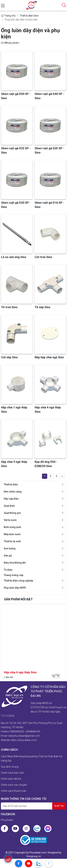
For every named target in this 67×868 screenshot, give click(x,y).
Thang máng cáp (13, 575)
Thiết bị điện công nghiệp (18, 581)
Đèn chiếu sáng (13, 492)
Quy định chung (10, 767)
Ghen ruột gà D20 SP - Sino (16, 205)
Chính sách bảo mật (12, 773)
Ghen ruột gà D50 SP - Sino (16, 96)
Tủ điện (8, 570)
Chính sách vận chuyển (14, 785)
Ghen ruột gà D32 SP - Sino (16, 150)
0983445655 (17, 732)
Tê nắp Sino (43, 307)
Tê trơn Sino (9, 307)
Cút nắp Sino (9, 357)
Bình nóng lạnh (12, 527)
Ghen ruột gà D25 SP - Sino (49, 150)
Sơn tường (10, 548)
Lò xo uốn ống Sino (14, 257)
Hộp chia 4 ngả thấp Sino (20, 675)
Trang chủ (8, 16)
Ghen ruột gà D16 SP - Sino (49, 205)
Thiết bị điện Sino (29, 16)
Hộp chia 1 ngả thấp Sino (14, 410)
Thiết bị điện (11, 484)
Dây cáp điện (11, 499)
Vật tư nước (10, 520)
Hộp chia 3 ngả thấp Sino (14, 464)
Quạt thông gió (12, 513)
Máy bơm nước (12, 534)
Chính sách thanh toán (14, 791)
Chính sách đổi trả (11, 779)
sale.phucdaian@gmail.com (24, 736)
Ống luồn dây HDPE (15, 588)
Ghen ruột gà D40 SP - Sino (49, 96)
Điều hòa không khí (15, 563)
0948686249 (33, 732)
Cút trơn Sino (43, 257)
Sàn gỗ (8, 556)
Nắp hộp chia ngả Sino (49, 357)
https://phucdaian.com (24, 740)
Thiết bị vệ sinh (12, 541)
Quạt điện (9, 506)
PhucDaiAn (7, 820)
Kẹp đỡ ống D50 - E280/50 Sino (46, 464)
